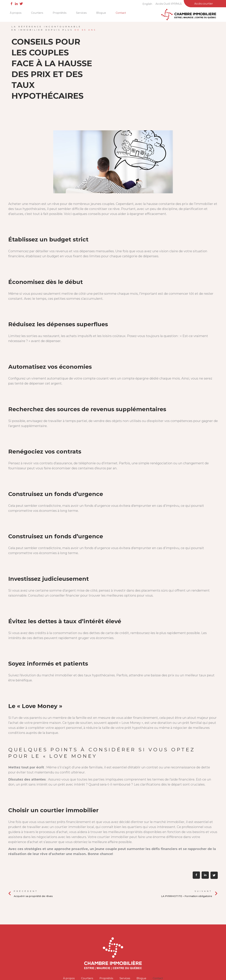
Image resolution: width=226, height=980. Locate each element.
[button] (196, 875)
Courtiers (37, 13)
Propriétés (60, 13)
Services (81, 13)
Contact (121, 13)
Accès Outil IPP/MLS (169, 4)
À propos (16, 13)
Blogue (101, 13)
